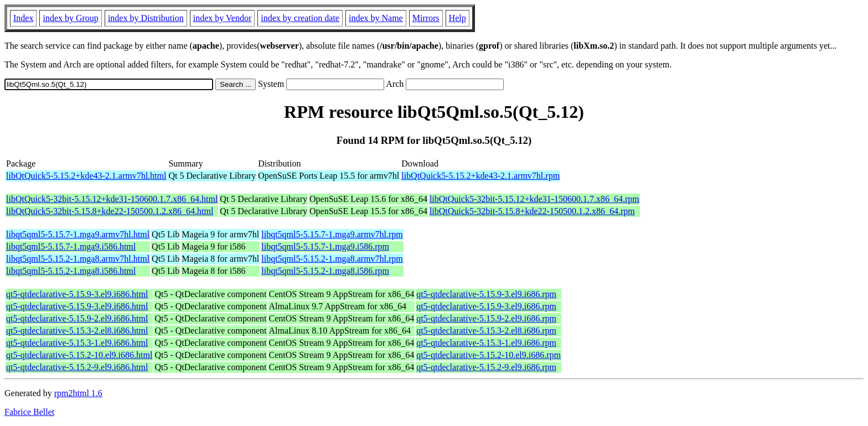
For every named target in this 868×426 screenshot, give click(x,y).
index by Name (376, 18)
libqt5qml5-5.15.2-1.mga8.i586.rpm (325, 271)
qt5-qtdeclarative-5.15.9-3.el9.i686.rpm (486, 294)
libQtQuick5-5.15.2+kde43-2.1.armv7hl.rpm (480, 176)
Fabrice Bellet (29, 412)
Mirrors (426, 18)
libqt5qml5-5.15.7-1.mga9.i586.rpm (325, 246)
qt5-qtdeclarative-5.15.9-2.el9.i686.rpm (486, 318)
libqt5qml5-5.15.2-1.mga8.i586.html (71, 271)
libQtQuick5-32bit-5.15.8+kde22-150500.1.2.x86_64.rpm (532, 211)
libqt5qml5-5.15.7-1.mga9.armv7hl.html (78, 234)
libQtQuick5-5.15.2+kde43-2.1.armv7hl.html (86, 176)
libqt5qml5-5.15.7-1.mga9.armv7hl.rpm (332, 234)
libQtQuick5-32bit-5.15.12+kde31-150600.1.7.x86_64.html (112, 199)
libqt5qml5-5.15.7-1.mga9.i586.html (71, 246)
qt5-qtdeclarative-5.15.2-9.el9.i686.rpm (486, 367)
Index (23, 18)
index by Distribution (146, 18)
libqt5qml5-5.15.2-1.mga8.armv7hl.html (78, 259)
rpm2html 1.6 (78, 393)
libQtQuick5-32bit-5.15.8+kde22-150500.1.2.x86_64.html (110, 211)
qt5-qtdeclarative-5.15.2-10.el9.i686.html (79, 355)
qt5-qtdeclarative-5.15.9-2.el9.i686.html (77, 318)
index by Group (70, 18)
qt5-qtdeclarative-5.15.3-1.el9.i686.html (77, 343)
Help (458, 18)
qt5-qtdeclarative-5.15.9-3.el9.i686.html (77, 294)
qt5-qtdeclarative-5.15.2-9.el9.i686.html (77, 367)
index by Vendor (222, 18)
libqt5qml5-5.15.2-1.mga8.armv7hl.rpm (332, 259)
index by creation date (300, 18)
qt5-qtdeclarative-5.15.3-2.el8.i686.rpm (486, 331)
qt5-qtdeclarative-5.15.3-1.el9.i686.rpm (486, 343)
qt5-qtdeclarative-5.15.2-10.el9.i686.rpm (489, 355)
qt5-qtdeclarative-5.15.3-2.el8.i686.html (77, 331)
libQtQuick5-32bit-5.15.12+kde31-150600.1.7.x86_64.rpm (534, 199)
